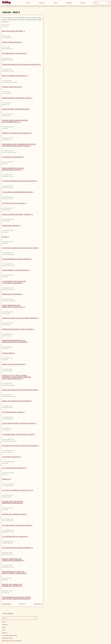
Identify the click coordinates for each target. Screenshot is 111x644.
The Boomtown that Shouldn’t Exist (18, 434)
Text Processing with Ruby (10, 635)
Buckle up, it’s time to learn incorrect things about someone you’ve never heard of (17, 377)
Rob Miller (10, 613)
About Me (42, 3)
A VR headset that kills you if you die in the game (14, 282)
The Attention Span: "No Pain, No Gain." (19, 423)
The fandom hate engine (13, 412)
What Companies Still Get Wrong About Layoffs (13, 169)
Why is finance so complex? (14, 76)
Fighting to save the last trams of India (20, 248)
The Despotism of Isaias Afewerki (17, 548)
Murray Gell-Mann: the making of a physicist (12, 585)
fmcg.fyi (6, 479)
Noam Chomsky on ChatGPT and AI (17, 98)
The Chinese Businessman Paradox (17, 192)
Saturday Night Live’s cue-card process (20, 318)
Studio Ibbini (8, 353)
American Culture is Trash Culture (17, 329)
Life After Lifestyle (11, 457)
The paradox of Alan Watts (14, 53)
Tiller (5, 237)
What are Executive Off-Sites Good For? (20, 390)
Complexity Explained (12, 294)
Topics (55, 3)
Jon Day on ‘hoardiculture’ (14, 514)
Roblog (6, 2)
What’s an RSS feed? (15, 641)
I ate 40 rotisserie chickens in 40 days (19, 181)
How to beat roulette (12, 42)
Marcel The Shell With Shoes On (16, 133)
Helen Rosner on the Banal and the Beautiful (13, 306)
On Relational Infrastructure (15, 109)
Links (4, 630)
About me (5, 625)
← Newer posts (7, 604)
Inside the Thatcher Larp (13, 364)
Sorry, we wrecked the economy (16, 401)
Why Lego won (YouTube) (13, 31)
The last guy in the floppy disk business (20, 446)
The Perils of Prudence (12, 157)
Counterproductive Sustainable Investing (21, 64)
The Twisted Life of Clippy (13, 203)
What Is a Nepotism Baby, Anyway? (17, 214)
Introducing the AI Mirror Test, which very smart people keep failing (19, 145)
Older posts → (38, 604)
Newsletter (69, 3)
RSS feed (6, 641)
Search (110, 3)
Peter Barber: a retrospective (15, 270)
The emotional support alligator (17, 525)
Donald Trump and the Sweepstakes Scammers (13, 560)
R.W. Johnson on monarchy (14, 468)
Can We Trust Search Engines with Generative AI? (15, 121)
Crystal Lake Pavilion (11, 87)
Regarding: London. (11, 226)
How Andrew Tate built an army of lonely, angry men (14, 572)
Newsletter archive (8, 638)
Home (28, 3)
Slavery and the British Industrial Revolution (13, 502)
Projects (83, 3)
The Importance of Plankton (14, 536)
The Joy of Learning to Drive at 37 (17, 490)
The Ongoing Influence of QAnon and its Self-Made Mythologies (16, 598)
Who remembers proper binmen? (16, 259)
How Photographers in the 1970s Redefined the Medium (14, 341)
